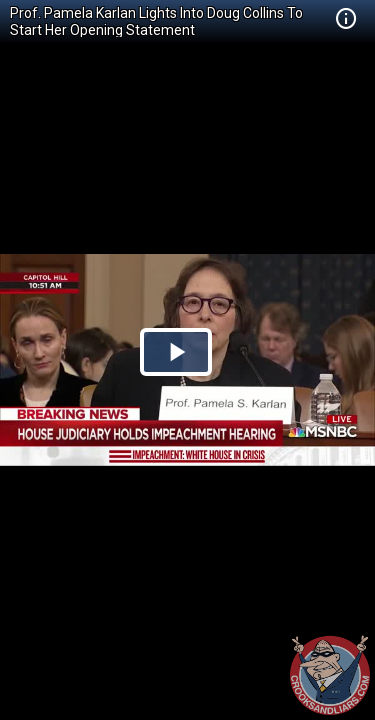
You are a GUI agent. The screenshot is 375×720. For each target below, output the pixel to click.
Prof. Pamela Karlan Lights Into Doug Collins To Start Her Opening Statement (156, 21)
